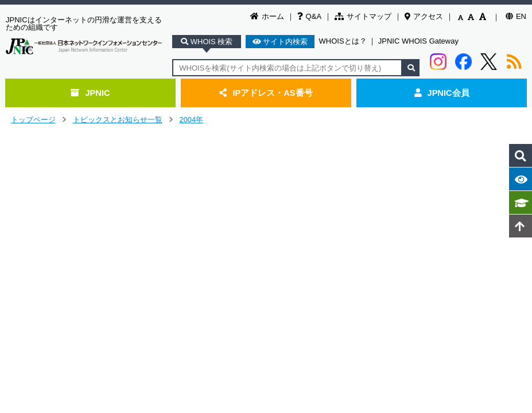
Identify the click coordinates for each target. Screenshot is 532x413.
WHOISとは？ (343, 41)
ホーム (267, 16)
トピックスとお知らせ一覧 (118, 120)
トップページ (33, 120)
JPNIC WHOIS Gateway (418, 41)
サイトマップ (363, 16)
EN (516, 16)
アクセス (424, 16)
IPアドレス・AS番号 (266, 93)
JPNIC (90, 93)
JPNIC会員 (442, 93)
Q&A (309, 16)
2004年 (192, 120)
